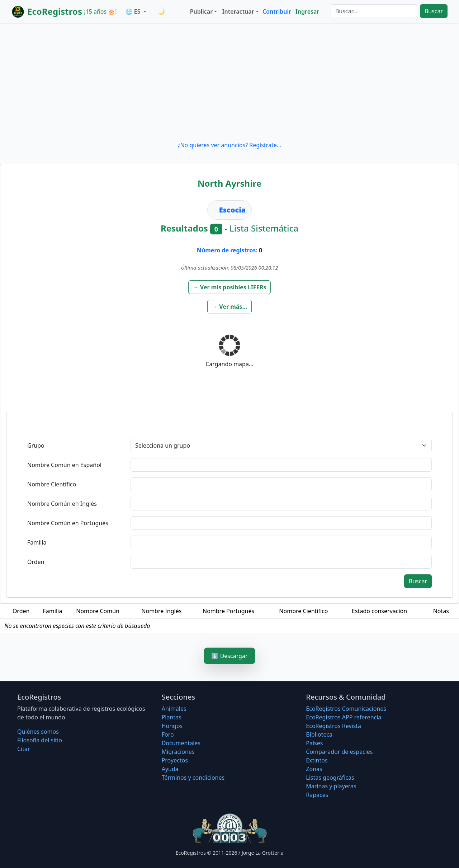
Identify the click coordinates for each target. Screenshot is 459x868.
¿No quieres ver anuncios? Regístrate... (229, 145)
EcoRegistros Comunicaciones (346, 709)
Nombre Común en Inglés (62, 504)
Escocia (233, 210)
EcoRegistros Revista (333, 726)
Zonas (314, 769)
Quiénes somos (38, 732)
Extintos (317, 760)
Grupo (36, 445)
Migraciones (178, 752)
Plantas (172, 717)
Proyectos (175, 760)
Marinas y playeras (331, 786)
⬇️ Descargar (229, 656)
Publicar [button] (201, 11)
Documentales (181, 743)
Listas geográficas (330, 778)
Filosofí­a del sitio (40, 740)
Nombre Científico (52, 484)
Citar (24, 749)
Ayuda (170, 769)
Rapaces (317, 795)
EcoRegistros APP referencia (344, 717)
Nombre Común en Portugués (68, 523)
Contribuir (277, 11)
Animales (174, 709)
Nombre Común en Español (64, 465)
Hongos (172, 726)
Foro (168, 734)
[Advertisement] (229, 82)
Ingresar (307, 11)
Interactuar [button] (238, 11)
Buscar (434, 11)
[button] (230, 287)
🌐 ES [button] (134, 11)
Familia (37, 542)
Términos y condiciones (193, 778)
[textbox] (281, 465)
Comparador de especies (339, 752)
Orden (36, 562)
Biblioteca (319, 734)
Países (314, 743)
